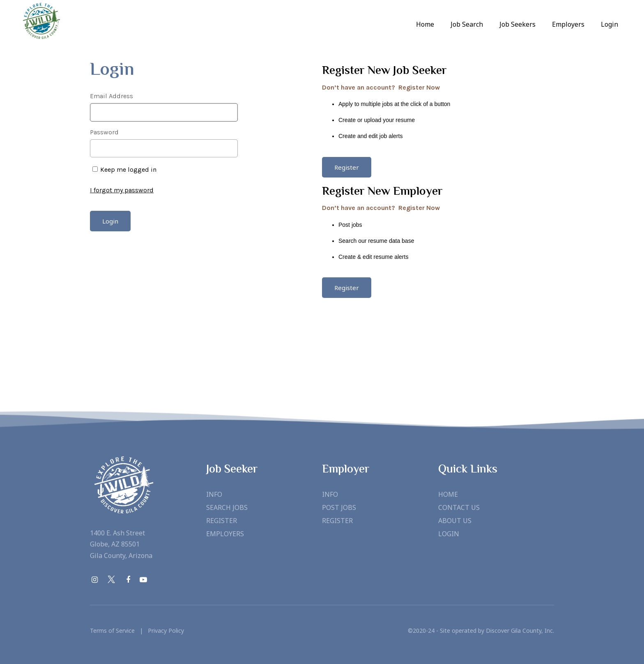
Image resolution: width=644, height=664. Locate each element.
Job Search (467, 24)
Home (425, 24)
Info (214, 494)
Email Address (112, 96)
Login (609, 24)
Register (222, 521)
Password (104, 132)
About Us (455, 521)
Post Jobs (339, 507)
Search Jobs (227, 507)
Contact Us (459, 507)
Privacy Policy (163, 631)
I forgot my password (122, 190)
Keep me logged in (128, 169)
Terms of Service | (116, 631)
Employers (225, 534)
